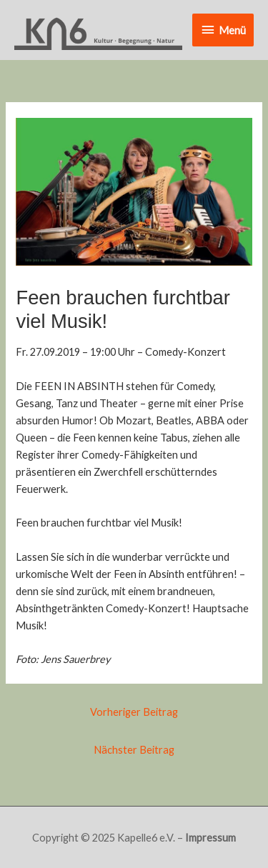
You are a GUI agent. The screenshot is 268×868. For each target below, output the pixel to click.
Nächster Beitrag (134, 750)
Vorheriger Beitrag (134, 712)
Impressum (210, 838)
